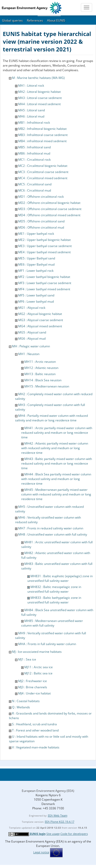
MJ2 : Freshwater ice (33, 681)
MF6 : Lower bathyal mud (36, 301)
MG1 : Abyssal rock (32, 308)
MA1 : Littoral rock (31, 85)
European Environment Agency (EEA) (48, 791)
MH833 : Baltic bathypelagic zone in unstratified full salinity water (54, 600)
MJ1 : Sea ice (27, 659)
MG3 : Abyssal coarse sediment (41, 320)
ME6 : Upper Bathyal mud (36, 264)
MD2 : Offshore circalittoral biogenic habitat (49, 203)
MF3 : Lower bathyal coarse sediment (45, 283)
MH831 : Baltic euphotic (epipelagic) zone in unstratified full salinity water (60, 578)
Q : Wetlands (21, 707)
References (35, 20)
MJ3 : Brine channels (33, 687)
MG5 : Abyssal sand (32, 332)
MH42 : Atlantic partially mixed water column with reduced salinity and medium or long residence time (55, 448)
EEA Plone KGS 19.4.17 (60, 822)
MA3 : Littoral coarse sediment (40, 98)
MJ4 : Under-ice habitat (34, 693)
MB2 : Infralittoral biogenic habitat (42, 129)
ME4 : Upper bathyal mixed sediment (44, 252)
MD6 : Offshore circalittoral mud (41, 227)
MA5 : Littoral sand (31, 110)
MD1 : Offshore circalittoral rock (41, 197)
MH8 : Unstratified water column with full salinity (53, 534)
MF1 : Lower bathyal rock (36, 271)
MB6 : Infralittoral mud (34, 153)
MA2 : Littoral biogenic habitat (39, 92)
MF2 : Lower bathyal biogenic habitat (44, 277)
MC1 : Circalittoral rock (34, 160)
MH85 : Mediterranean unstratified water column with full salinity (52, 623)
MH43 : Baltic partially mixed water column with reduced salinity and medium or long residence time (57, 463)
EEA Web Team (58, 815)
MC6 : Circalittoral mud (35, 190)
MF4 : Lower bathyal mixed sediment (44, 289)
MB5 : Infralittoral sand (34, 147)
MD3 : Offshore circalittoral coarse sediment (50, 209)
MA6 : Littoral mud (31, 116)
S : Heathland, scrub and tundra (34, 724)
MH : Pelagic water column (31, 346)
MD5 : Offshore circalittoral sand (41, 221)
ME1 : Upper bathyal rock (36, 234)
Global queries (12, 20)
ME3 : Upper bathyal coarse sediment (45, 246)
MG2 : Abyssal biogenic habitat (40, 314)
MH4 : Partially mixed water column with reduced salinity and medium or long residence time (51, 418)
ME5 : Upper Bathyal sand (37, 258)
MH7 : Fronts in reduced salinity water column (51, 528)
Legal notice (41, 852)
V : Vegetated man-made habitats (36, 747)
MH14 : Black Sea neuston (43, 380)
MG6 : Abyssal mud (32, 338)
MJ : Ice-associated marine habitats (37, 652)
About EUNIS (56, 20)
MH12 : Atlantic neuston (41, 368)
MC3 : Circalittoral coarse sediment (43, 172)
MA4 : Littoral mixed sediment (39, 104)
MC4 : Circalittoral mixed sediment (43, 178)
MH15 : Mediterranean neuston (47, 386)
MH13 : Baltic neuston (40, 374)
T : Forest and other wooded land (35, 730)
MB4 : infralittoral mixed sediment (42, 141)
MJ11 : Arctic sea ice (39, 667)
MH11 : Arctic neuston (40, 362)
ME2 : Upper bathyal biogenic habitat (44, 240)
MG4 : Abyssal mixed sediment (40, 326)
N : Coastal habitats (26, 701)
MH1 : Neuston (29, 354)
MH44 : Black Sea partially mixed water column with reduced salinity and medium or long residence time (56, 479)
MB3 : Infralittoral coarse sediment (43, 135)
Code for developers (74, 834)
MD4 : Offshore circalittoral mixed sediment (49, 215)
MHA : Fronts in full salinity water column (47, 644)
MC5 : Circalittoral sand (35, 184)
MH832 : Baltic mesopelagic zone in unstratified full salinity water (54, 589)
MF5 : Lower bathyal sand (36, 295)
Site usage (53, 834)
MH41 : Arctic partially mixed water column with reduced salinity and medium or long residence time (57, 433)
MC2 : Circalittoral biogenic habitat (43, 166)
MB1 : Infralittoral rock (34, 123)
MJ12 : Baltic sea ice (38, 673)
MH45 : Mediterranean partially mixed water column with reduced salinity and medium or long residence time (56, 494)
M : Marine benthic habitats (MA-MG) (38, 78)
